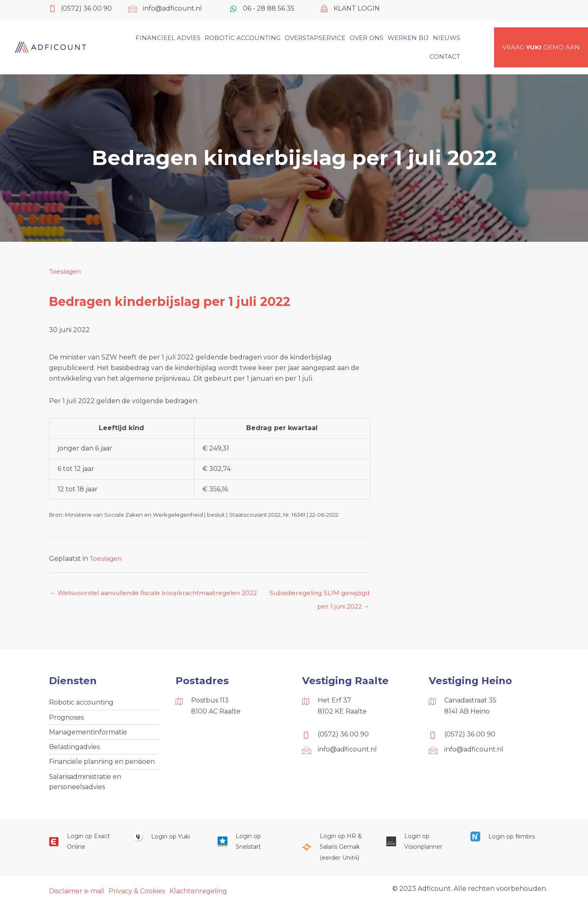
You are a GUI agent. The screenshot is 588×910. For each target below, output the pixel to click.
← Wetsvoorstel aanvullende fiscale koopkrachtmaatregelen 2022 (149, 596)
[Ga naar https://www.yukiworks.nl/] (167, 841)
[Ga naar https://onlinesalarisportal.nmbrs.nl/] (504, 841)
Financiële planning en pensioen (102, 765)
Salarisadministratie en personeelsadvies (85, 785)
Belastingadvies (74, 749)
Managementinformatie (88, 734)
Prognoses (66, 719)
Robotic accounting (81, 704)
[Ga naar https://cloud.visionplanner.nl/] (420, 846)
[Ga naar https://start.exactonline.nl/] (83, 846)
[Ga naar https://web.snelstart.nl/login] (252, 846)
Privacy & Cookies (137, 895)
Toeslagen (66, 271)
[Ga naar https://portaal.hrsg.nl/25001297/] (336, 851)
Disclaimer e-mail (77, 895)
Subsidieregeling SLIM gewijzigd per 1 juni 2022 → (317, 596)
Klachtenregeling (198, 895)
